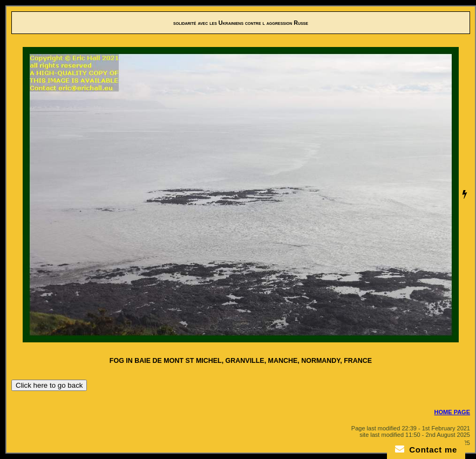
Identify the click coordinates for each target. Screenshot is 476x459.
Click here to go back (49, 385)
